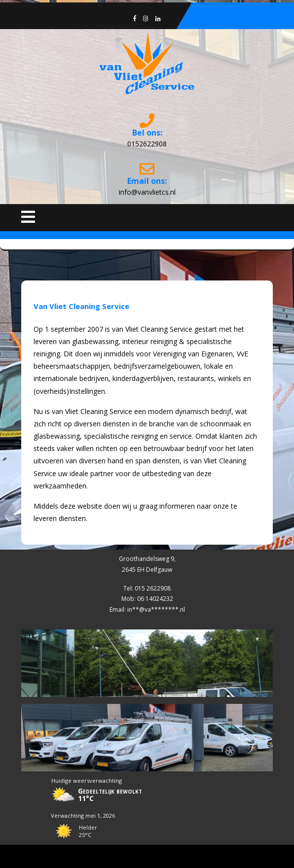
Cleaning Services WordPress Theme (147, 856)
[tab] (28, 217)
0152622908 (147, 144)
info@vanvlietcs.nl (147, 192)
